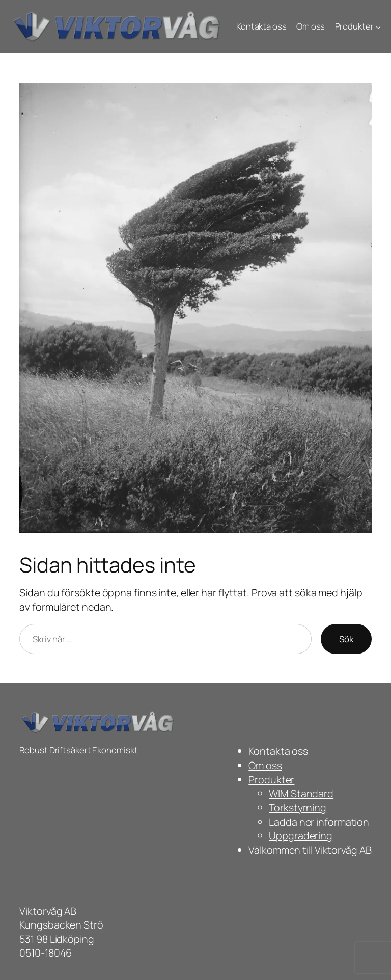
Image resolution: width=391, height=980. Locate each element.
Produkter (271, 780)
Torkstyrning (298, 808)
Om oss (265, 765)
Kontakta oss (278, 751)
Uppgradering (301, 836)
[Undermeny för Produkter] (378, 26)
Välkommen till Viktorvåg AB (310, 850)
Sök (346, 639)
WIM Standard (301, 793)
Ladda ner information (319, 822)
